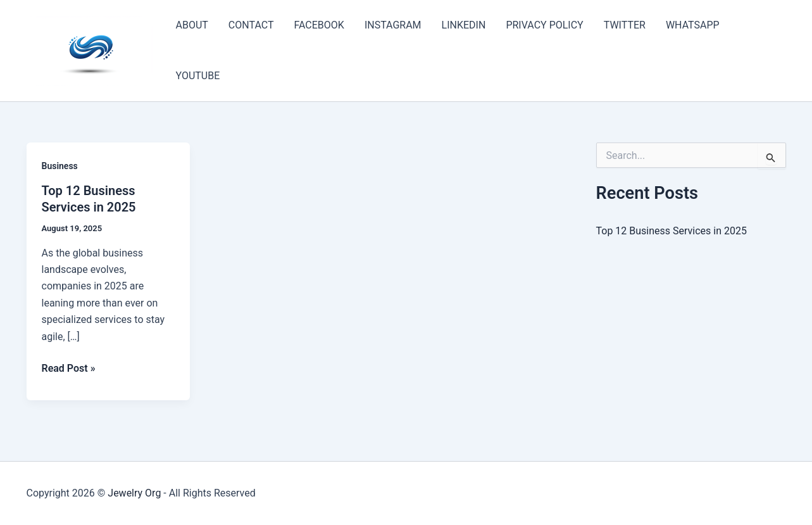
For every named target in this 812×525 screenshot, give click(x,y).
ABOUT (192, 25)
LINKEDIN (464, 25)
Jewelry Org (134, 493)
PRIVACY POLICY (544, 25)
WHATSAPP (693, 25)
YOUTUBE (198, 76)
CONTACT (251, 25)
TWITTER (625, 25)
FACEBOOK (319, 25)
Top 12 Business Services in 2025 (671, 231)
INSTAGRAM (393, 25)
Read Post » (69, 369)
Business (60, 166)
